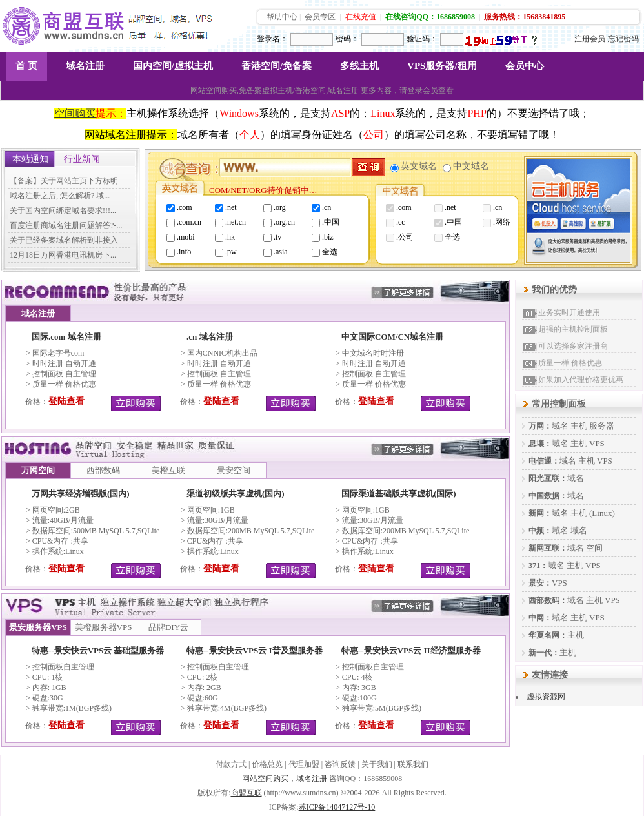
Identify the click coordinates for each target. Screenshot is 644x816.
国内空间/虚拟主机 (173, 66)
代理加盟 (304, 764)
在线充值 (361, 17)
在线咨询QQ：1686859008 (430, 17)
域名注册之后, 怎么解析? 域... (60, 196)
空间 (594, 548)
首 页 (26, 66)
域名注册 (85, 66)
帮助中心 (282, 17)
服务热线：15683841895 (525, 17)
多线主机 (359, 66)
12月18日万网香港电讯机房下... (63, 255)
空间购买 (75, 113)
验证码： (422, 39)
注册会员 (590, 39)
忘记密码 (623, 39)
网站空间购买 (265, 779)
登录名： (272, 39)
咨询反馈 (340, 764)
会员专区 (320, 17)
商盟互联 (247, 793)
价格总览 (267, 764)
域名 (560, 426)
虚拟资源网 (546, 697)
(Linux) (602, 513)
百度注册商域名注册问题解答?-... (66, 225)
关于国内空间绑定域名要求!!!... (63, 210)
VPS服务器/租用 (442, 66)
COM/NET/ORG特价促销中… (263, 190)
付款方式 (231, 764)
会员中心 (525, 66)
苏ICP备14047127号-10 (337, 807)
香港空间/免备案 (277, 66)
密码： (347, 39)
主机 (579, 426)
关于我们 (377, 764)
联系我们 (413, 764)
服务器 (602, 426)
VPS (597, 443)
